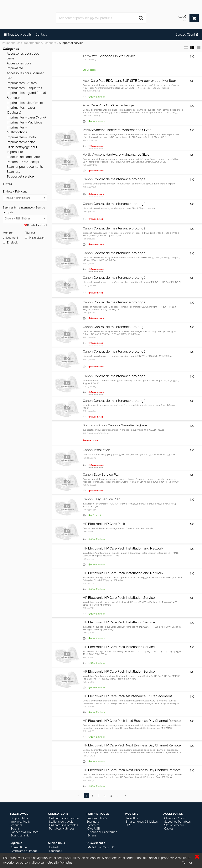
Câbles (169, 829)
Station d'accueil (175, 825)
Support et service (71, 43)
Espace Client (187, 35)
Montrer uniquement (10, 235)
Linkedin (54, 847)
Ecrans (15, 829)
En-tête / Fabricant (25, 196)
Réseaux (93, 825)
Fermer (187, 863)
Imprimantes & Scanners (40, 43)
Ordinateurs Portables (63, 825)
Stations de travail (61, 822)
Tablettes (132, 818)
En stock (10, 243)
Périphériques (11, 43)
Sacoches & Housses (24, 832)
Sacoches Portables (177, 822)
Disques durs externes (102, 832)
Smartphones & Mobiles (142, 822)
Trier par (30, 233)
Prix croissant (35, 238)
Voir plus (66, 863)
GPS (129, 825)
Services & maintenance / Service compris (25, 214)
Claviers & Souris (175, 818)
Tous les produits (18, 35)
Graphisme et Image (24, 851)
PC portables (19, 818)
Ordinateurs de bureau (64, 818)
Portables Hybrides (62, 829)
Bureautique (19, 847)
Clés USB (94, 829)
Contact (41, 35)
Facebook (55, 851)
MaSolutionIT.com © (101, 847)
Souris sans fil (20, 835)
